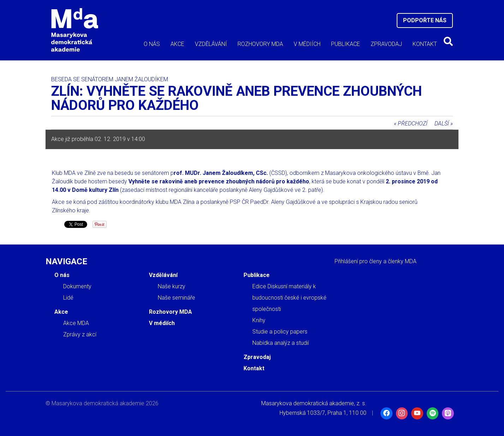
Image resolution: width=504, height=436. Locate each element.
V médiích (307, 44)
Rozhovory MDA (260, 44)
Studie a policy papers (280, 332)
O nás (152, 44)
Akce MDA (76, 323)
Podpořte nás (425, 20)
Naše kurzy (172, 286)
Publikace (346, 44)
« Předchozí (411, 123)
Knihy (259, 320)
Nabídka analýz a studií (281, 343)
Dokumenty (77, 286)
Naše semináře (176, 298)
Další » (444, 123)
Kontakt (425, 44)
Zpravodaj (386, 44)
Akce (177, 44)
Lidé (68, 298)
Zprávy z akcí (80, 334)
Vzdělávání (211, 44)
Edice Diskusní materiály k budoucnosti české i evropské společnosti (289, 298)
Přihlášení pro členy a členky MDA (376, 261)
